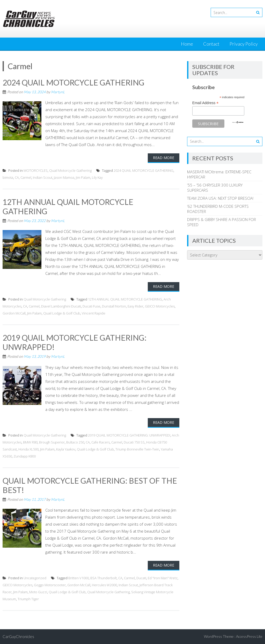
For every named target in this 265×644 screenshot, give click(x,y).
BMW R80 (30, 442)
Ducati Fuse (91, 306)
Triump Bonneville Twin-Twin (137, 449)
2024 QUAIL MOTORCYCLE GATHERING (73, 82)
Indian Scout (43, 177)
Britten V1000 (79, 578)
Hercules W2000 (104, 585)
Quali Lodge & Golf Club (95, 449)
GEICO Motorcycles (160, 306)
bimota (8, 177)
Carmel (26, 177)
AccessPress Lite (249, 636)
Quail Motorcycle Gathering (70, 170)
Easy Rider (135, 306)
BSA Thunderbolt (104, 578)
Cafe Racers (101, 442)
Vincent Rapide (94, 313)
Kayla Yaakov (66, 449)
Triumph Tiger (28, 599)
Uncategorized (35, 578)
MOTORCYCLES (36, 170)
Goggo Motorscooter (50, 585)
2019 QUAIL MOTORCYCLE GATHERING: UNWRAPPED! (129, 435)
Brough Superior (52, 442)
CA (17, 177)
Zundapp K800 (25, 456)
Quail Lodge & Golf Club (62, 313)
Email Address (205, 103)
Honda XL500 (28, 449)
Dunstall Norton (114, 306)
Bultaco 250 (75, 442)
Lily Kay (97, 177)
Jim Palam (83, 177)
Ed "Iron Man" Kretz (163, 578)
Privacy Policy (244, 44)
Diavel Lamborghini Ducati (61, 306)
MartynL (58, 92)
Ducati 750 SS (134, 442)
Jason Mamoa (64, 177)
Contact (211, 44)
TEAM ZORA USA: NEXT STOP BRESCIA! (220, 198)
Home (187, 44)
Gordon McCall (14, 313)
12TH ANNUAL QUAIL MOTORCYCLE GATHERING (125, 299)
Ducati (141, 578)
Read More (164, 158)
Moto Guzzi (38, 592)
